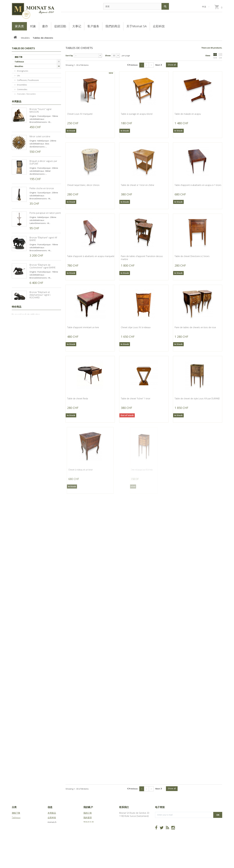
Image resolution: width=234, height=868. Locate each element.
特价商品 (17, 667)
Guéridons (22, 117)
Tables (20, 145)
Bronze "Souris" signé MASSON (41, 172)
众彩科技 (52, 818)
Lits (18, 75)
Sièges (20, 136)
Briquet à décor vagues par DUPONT (43, 224)
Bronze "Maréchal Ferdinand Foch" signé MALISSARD (44, 467)
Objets (18, 154)
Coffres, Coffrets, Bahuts (28, 122)
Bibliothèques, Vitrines (27, 149)
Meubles (19, 66)
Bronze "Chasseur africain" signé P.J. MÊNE (43, 494)
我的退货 (88, 818)
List (220, 56)
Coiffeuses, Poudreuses (28, 80)
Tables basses (23, 131)
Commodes (22, 89)
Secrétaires (22, 140)
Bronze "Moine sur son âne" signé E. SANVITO (44, 385)
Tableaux (19, 62)
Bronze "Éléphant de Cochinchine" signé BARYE (43, 328)
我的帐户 (88, 807)
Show (108, 55)
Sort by (69, 55)
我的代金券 (89, 822)
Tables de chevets (25, 108)
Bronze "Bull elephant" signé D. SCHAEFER (45, 604)
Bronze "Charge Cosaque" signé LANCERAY (43, 413)
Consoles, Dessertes (26, 94)
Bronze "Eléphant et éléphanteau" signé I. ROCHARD (40, 357)
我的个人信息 (90, 831)
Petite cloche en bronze (42, 250)
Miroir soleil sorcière (40, 198)
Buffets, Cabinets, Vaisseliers (30, 126)
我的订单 (88, 813)
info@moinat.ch (127, 825)
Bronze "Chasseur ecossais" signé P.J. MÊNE (44, 522)
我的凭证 (88, 836)
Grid (215, 56)
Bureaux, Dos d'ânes (26, 103)
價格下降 (19, 57)
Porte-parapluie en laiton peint (45, 275)
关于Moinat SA (55, 827)
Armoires (21, 99)
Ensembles (22, 85)
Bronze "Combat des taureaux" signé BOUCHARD (45, 576)
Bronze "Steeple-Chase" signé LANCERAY (45, 440)
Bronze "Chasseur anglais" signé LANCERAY (43, 549)
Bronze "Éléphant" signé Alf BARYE (43, 301)
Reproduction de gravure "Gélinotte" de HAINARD (42, 631)
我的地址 (88, 827)
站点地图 (52, 831)
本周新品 (17, 163)
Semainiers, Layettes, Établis (30, 112)
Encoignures (22, 71)
